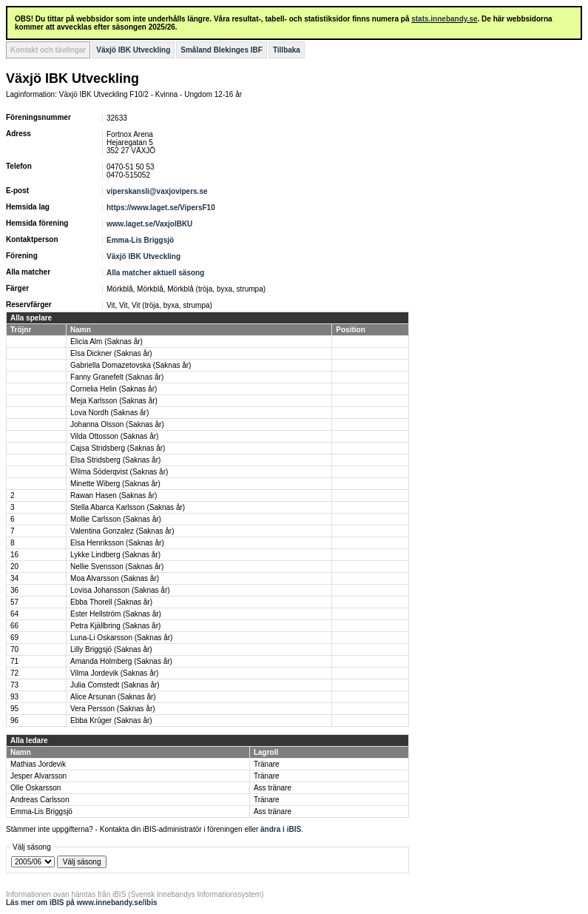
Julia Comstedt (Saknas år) (115, 685)
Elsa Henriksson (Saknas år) (117, 543)
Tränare (267, 764)
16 (14, 555)
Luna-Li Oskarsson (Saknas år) (121, 638)
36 (14, 590)
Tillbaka (287, 50)
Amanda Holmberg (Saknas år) (121, 661)
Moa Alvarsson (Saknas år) (115, 578)
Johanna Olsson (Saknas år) (117, 424)
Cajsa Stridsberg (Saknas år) (118, 448)
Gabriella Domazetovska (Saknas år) (131, 365)
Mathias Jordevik (38, 764)
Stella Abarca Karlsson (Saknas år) (128, 507)
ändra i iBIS (281, 829)
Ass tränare (273, 788)
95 (14, 709)
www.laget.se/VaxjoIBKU (149, 224)
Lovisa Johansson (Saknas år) (120, 590)
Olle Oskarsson (36, 788)
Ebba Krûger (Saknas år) (111, 720)
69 (14, 638)
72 (14, 673)
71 (14, 661)
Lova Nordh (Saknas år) (109, 413)
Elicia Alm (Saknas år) (107, 342)
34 (14, 578)
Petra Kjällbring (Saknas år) (115, 626)
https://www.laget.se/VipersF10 (161, 208)
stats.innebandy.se (444, 19)
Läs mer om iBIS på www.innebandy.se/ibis (82, 903)
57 (14, 602)
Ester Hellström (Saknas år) (116, 614)
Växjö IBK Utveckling (133, 50)
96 (14, 720)
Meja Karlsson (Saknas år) (114, 401)
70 (14, 649)
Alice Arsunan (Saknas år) (113, 697)
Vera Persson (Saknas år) (113, 709)
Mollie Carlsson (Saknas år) (116, 519)
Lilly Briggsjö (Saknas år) (111, 649)
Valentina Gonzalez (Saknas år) (122, 531)
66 (14, 626)
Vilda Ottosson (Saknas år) (114, 436)
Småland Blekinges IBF (222, 50)
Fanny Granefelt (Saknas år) (117, 377)
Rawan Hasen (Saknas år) (114, 495)
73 (14, 685)
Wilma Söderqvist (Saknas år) (119, 472)
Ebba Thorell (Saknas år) (111, 602)
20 (14, 567)
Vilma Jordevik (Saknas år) (114, 673)
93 (14, 697)
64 (14, 614)
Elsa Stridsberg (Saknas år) (115, 460)
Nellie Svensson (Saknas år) (117, 567)
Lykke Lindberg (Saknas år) (115, 555)
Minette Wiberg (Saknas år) (115, 484)
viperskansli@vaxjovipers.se (157, 191)
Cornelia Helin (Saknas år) (114, 389)
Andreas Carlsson (40, 800)
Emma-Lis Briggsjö (140, 240)
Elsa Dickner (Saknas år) (111, 353)
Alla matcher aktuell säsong (155, 273)
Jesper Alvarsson (38, 776)
